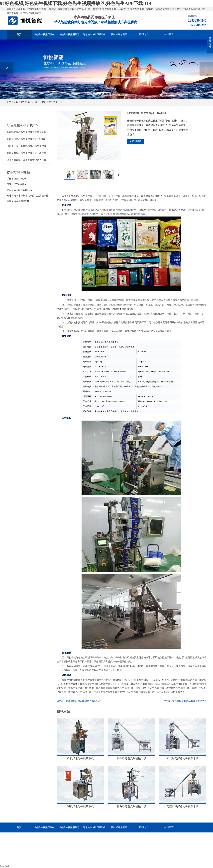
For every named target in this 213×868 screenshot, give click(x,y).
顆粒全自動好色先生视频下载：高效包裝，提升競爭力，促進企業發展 (43, 153)
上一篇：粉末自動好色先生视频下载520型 (78, 701)
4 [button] (111, 94)
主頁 (11, 102)
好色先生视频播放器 (69, 34)
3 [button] (108, 94)
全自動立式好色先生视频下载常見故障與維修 (30, 132)
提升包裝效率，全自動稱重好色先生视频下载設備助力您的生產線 (40, 160)
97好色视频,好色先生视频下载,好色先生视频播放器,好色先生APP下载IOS (76, 3)
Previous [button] (7, 69)
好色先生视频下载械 (44, 34)
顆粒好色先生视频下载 (94, 309)
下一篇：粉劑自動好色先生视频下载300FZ (185, 701)
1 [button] (102, 94)
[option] (106, 69)
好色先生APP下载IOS (94, 34)
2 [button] (105, 94)
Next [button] (206, 69)
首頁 (19, 34)
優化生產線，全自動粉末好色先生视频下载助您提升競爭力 (37, 146)
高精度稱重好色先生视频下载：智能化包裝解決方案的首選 (37, 139)
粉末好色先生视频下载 (51, 102)
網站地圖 (5, 866)
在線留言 (169, 34)
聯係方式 (144, 34)
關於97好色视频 (119, 34)
